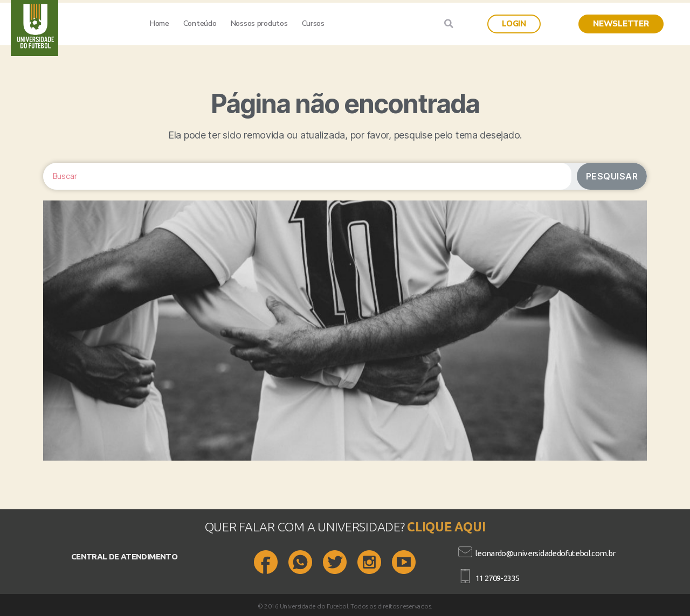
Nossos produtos (259, 23)
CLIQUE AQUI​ (446, 527)
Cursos (313, 23)
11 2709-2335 (498, 578)
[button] (514, 24)
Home (160, 23)
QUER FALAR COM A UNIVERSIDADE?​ (306, 527)
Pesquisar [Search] (612, 176)
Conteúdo (200, 23)
